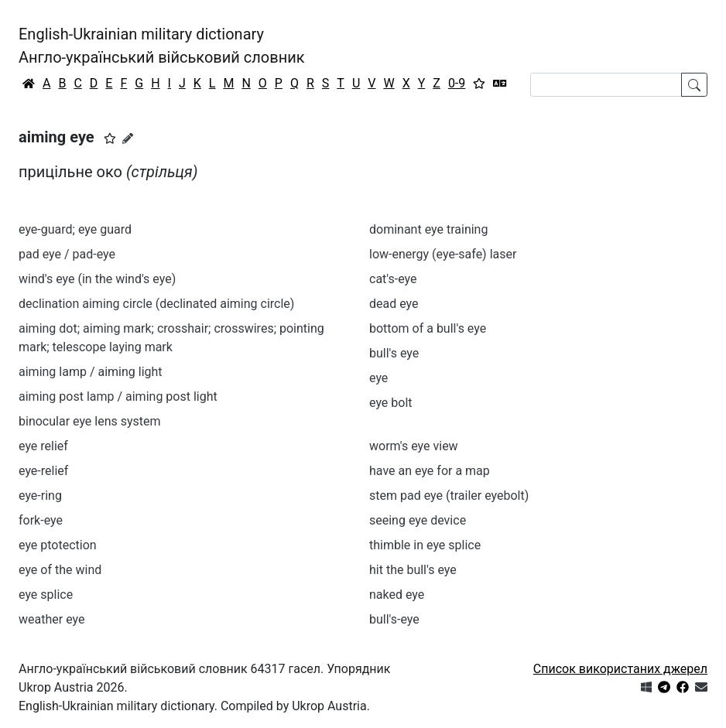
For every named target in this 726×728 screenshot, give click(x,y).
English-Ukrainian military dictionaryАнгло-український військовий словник (162, 46)
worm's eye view (414, 446)
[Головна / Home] (29, 84)
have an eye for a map (430, 471)
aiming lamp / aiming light (91, 372)
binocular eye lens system (90, 421)
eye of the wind (60, 570)
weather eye (51, 619)
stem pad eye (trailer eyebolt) (449, 496)
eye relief (43, 446)
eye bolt (391, 403)
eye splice (46, 595)
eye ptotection (58, 545)
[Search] (606, 85)
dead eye (394, 304)
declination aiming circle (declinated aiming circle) (156, 304)
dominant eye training (428, 229)
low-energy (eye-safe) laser (443, 254)
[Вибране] (479, 84)
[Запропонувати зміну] (128, 138)
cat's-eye (393, 279)
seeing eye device (418, 520)
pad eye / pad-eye (67, 254)
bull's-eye (394, 619)
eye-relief (43, 471)
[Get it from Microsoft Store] (646, 687)
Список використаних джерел (620, 669)
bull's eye (394, 353)
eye (378, 378)
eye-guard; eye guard (75, 229)
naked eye (397, 595)
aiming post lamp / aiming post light (118, 396)
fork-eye (41, 520)
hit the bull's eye (413, 570)
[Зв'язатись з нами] (701, 687)
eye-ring (40, 496)
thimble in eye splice (425, 545)
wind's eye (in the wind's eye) (97, 279)
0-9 (457, 83)
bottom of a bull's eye (428, 328)
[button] (110, 138)
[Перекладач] (500, 84)
